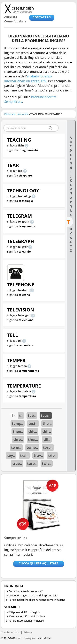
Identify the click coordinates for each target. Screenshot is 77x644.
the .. (47, 423)
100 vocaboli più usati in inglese (27, 616)
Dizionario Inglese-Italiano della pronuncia (33, 595)
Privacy (28, 632)
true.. (17, 463)
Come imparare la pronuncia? (26, 591)
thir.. (47, 431)
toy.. (11, 455)
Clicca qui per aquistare (38, 563)
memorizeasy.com (27, 638)
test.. (33, 423)
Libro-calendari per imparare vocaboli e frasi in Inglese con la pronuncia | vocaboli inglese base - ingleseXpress (19, 9)
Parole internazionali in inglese (26, 621)
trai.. (24, 455)
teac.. (46, 415)
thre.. (18, 439)
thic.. (33, 431)
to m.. (16, 447)
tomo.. (32, 447)
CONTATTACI (42, 17)
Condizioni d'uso (11, 632)
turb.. (32, 463)
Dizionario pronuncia (16, 114)
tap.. (32, 415)
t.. (21, 415)
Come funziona (15, 21)
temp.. (18, 423)
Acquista (11, 17)
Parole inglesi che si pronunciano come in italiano (37, 600)
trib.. (52, 455)
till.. (47, 439)
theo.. (18, 431)
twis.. (47, 463)
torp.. (48, 447)
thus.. (33, 439)
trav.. (38, 455)
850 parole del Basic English (24, 612)
